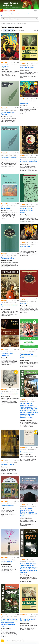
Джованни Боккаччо (6, 261)
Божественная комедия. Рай (9, 306)
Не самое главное (7, 464)
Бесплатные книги (22, 14)
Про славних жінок (7, 258)
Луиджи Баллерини (6, 508)
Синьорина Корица (7, 506)
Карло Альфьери (25, 575)
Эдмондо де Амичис (26, 420)
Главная (3, 24)
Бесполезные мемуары (9, 157)
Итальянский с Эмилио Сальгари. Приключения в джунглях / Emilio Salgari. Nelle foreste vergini (9, 623)
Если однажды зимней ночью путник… (28, 620)
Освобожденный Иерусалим (7, 355)
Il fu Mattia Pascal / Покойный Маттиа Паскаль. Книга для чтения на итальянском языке (29, 512)
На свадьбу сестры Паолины (8, 113)
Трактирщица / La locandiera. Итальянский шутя (29, 356)
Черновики (11, 16)
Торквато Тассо (5, 358)
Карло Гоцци (4, 160)
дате (16, 30)
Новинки (8, 14)
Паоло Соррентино (6, 467)
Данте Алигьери (25, 164)
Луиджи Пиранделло (26, 215)
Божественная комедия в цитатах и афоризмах (29, 161)
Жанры (3, 14)
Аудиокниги (14, 14)
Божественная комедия (9, 394)
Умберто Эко (4, 69)
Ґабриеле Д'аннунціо (26, 306)
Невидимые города (27, 68)
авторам (21, 30)
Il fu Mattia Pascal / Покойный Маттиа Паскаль (27, 211)
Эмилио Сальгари (6, 629)
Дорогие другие (6, 562)
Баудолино (5, 67)
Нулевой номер (26, 247)
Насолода (24, 303)
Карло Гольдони (25, 360)
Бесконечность (6, 208)
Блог (29, 14)
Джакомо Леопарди (6, 117)
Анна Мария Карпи (6, 564)
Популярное (4, 16)
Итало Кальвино (25, 70)
